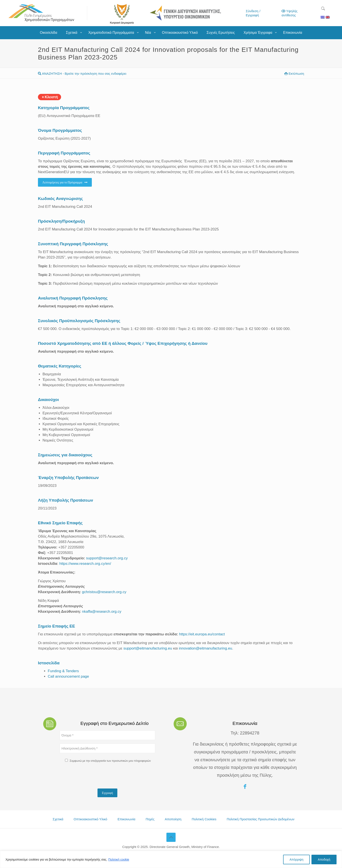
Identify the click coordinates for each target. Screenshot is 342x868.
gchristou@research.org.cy (104, 592)
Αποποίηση (173, 819)
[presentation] (93, 777)
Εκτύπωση (294, 74)
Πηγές (150, 819)
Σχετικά (58, 819)
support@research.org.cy (107, 558)
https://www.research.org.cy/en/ (85, 564)
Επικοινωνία (126, 819)
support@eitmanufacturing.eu (148, 648)
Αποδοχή (324, 860)
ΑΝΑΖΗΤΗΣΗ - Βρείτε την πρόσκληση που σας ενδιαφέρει (82, 74)
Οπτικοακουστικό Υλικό (91, 819)
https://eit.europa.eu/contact (202, 634)
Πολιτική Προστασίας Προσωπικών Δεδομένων (260, 819)
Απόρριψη (296, 860)
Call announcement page (68, 676)
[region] (171, 859)
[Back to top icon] (171, 837)
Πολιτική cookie (119, 860)
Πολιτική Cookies (204, 819)
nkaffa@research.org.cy (102, 612)
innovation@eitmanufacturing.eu (205, 648)
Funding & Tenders (63, 671)
